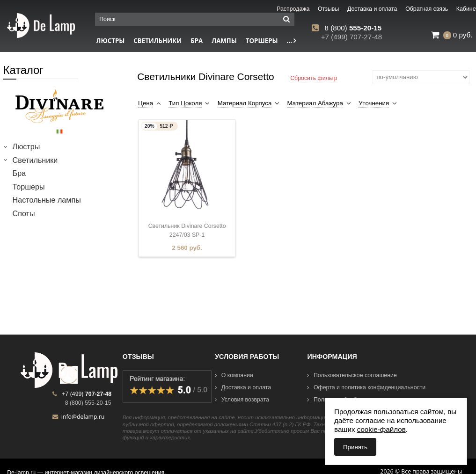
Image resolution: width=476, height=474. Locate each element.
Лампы (224, 41)
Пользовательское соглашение (352, 375)
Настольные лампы (47, 200)
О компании (234, 375)
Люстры (26, 146)
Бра (197, 41)
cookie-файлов (381, 429)
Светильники (157, 41)
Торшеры (262, 41)
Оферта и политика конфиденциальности (366, 387)
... (292, 41)
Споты (24, 213)
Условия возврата (242, 400)
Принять (355, 447)
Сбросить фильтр (314, 78)
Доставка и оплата (243, 387)
